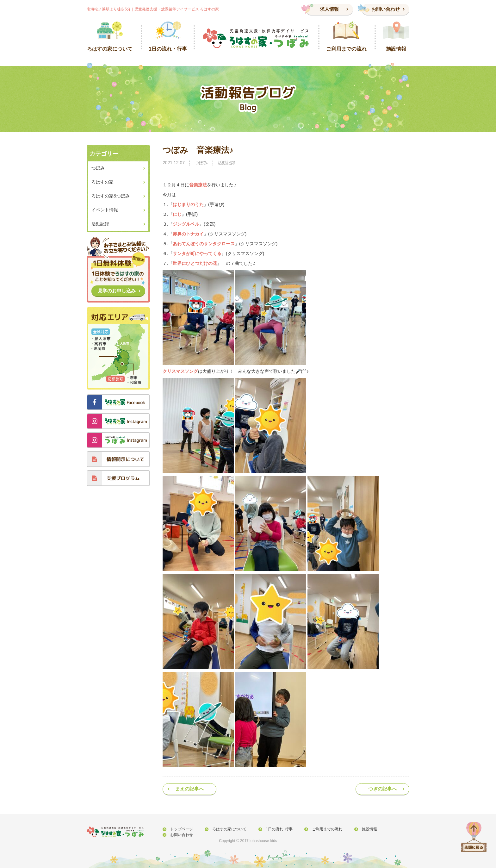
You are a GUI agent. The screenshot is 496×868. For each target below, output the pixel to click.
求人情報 (329, 9)
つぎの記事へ (382, 789)
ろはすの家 (102, 182)
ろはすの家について (226, 829)
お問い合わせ (386, 9)
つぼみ (201, 163)
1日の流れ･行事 (274, 829)
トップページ (180, 829)
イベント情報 (105, 210)
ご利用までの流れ (320, 829)
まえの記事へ (189, 789)
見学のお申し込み (117, 291)
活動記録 (226, 163)
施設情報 (360, 829)
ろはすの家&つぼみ (111, 196)
